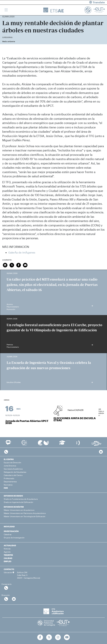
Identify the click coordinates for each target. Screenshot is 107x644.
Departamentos (10, 482)
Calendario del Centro (13, 475)
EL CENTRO (9, 459)
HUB (6, 488)
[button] (81, 2)
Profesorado (9, 478)
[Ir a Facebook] (40, 637)
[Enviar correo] (25, 265)
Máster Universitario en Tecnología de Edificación (25, 516)
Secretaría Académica (13, 469)
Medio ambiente (9, 41)
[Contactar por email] (14, 599)
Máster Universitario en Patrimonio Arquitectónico (25, 513)
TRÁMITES (8, 555)
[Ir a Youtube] (67, 637)
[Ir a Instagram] (58, 637)
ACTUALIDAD (10, 545)
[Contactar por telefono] (6, 452)
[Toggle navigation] (6, 10)
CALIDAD (8, 558)
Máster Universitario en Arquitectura (19, 510)
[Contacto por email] (101, 452)
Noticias (7, 549)
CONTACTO (9, 569)
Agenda (7, 552)
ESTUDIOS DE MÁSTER (14, 507)
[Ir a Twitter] (49, 637)
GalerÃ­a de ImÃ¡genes (22, 252)
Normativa (8, 485)
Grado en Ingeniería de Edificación (18, 502)
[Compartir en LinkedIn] (5, 265)
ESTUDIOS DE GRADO (13, 496)
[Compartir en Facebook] (19, 265)
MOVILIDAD (9, 526)
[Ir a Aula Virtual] (62, 444)
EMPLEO (8, 561)
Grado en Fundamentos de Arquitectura (21, 499)
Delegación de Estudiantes (15, 472)
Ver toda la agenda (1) (101, 411)
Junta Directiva (10, 466)
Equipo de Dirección (12, 462)
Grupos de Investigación (14, 538)
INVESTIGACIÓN (11, 531)
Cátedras (8, 534)
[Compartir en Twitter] (12, 265)
